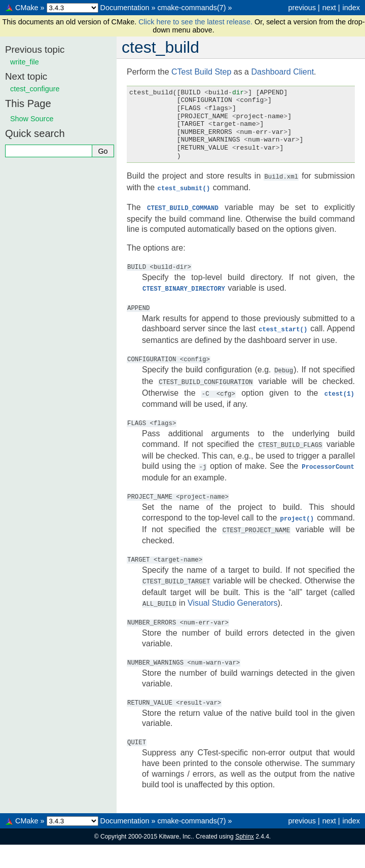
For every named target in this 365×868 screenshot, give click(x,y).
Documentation (125, 8)
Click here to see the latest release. (196, 22)
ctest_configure (35, 89)
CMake (27, 8)
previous (302, 8)
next (329, 8)
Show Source (32, 119)
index (351, 8)
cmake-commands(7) (191, 8)
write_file (25, 62)
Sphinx (245, 829)
